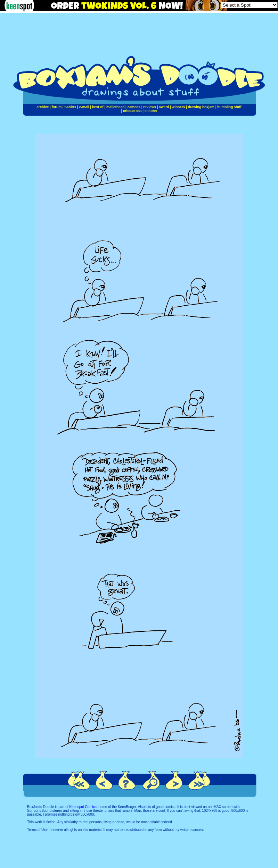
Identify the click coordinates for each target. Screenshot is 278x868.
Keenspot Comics (83, 807)
